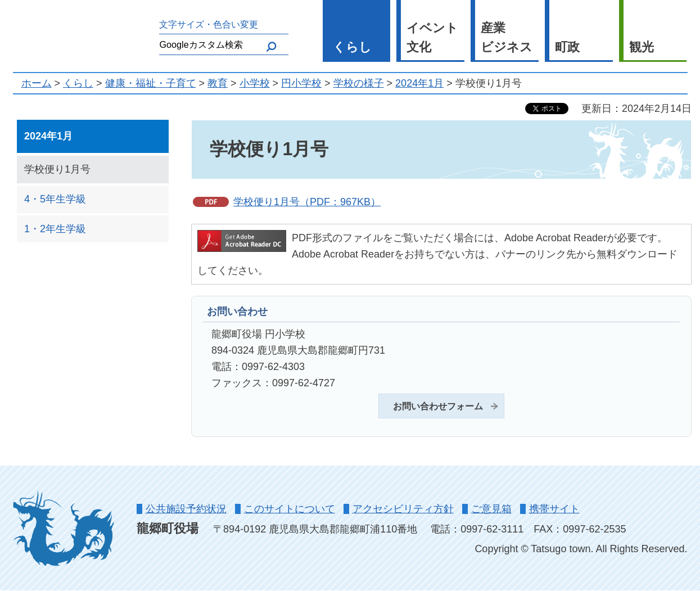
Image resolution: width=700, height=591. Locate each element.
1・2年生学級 (55, 229)
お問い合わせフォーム (438, 406)
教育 (218, 83)
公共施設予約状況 (186, 509)
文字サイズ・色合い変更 (209, 24)
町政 (567, 47)
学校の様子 (359, 83)
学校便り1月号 (57, 169)
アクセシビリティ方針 (403, 509)
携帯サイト (554, 509)
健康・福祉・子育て (151, 83)
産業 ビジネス (507, 38)
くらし (352, 47)
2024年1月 (419, 83)
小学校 (255, 83)
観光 (642, 47)
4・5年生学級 (55, 199)
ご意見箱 (491, 509)
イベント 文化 (432, 38)
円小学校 (301, 83)
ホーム (37, 83)
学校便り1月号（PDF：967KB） (307, 202)
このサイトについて (290, 509)
